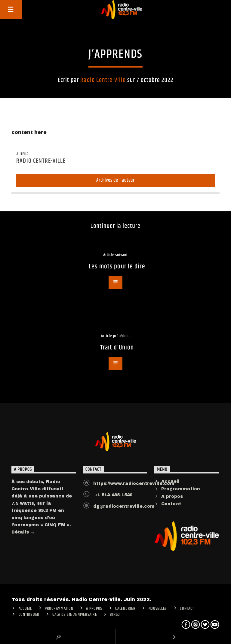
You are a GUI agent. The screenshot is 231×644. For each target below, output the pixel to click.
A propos (172, 496)
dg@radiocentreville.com (124, 506)
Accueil (170, 481)
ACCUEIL (25, 609)
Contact (171, 504)
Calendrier (125, 609)
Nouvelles (158, 609)
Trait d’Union (117, 348)
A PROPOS (94, 609)
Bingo (115, 615)
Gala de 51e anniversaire (75, 615)
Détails (23, 533)
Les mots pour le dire (117, 266)
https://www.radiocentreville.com (134, 484)
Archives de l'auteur (115, 180)
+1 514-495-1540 (113, 495)
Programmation (181, 489)
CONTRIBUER (29, 615)
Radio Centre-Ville (103, 80)
